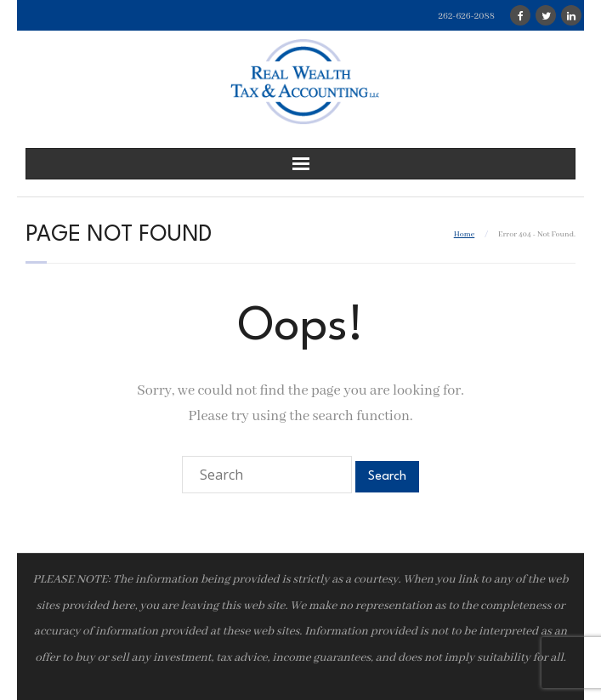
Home (465, 234)
